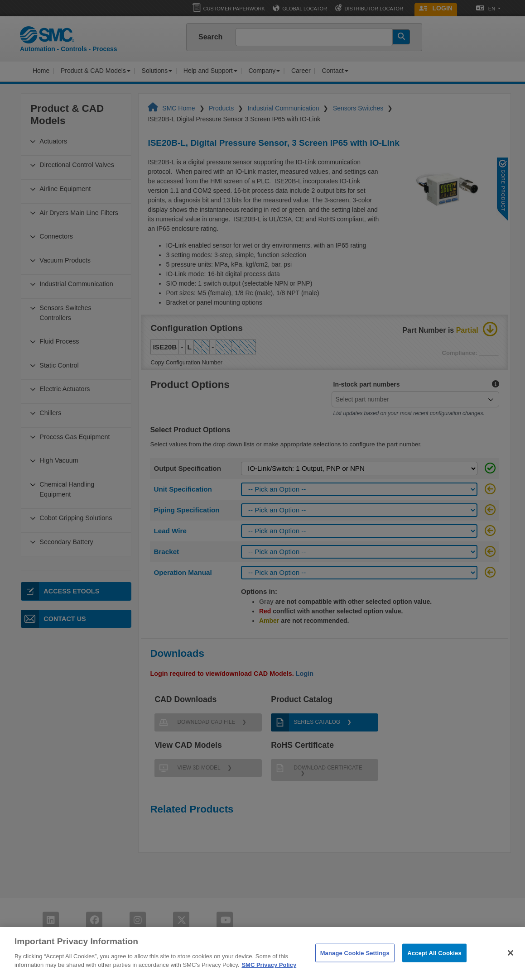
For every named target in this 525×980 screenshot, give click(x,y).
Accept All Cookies (434, 967)
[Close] (511, 967)
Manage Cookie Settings (355, 967)
